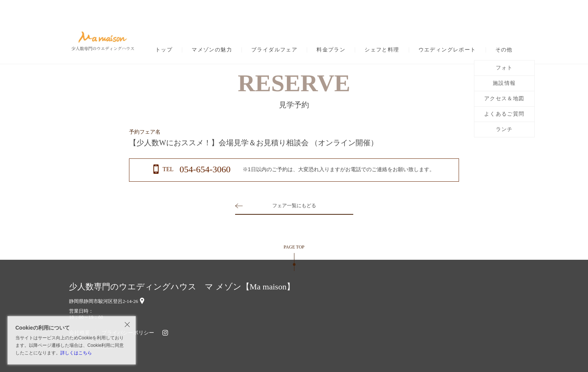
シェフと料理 (382, 50)
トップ (164, 50)
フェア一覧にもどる (294, 206)
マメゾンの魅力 (212, 50)
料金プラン (331, 50)
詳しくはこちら (76, 353)
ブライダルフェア (274, 50)
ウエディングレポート (447, 50)
